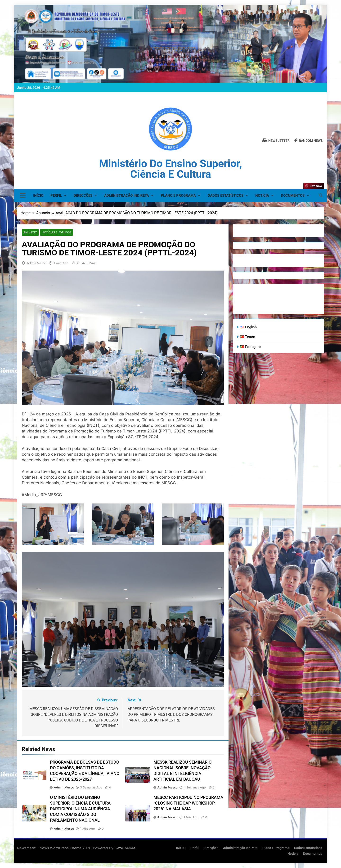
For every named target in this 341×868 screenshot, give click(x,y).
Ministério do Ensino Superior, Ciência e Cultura (170, 169)
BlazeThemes (125, 848)
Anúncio (30, 233)
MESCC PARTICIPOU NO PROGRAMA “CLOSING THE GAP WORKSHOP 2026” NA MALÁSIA (188, 803)
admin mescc (36, 263)
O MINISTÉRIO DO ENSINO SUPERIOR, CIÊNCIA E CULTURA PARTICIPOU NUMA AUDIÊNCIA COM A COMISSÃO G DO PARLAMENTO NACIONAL (80, 809)
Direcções (83, 196)
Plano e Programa (178, 196)
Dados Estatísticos (226, 196)
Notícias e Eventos (55, 233)
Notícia (262, 196)
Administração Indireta (127, 196)
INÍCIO (38, 196)
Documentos (293, 196)
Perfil (56, 196)
